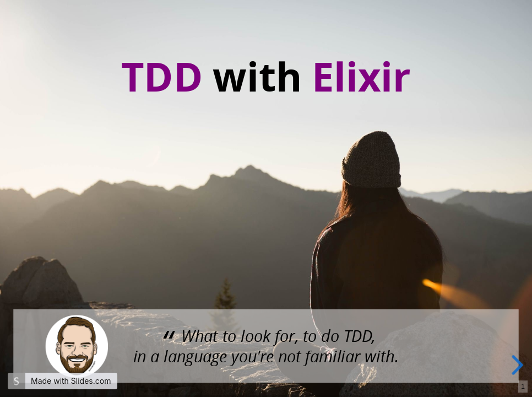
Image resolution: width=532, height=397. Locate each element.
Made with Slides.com (71, 381)
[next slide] (516, 365)
